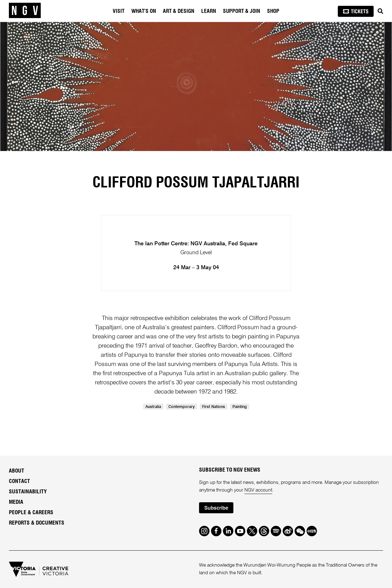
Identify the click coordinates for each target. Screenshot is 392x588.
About (17, 471)
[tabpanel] (196, 87)
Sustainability (28, 492)
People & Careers (31, 513)
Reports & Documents (37, 523)
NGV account (258, 490)
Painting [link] (240, 407)
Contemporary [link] (182, 407)
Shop (273, 11)
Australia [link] (153, 407)
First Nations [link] (214, 407)
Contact (19, 481)
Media (16, 502)
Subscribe (216, 508)
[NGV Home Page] (25, 11)
